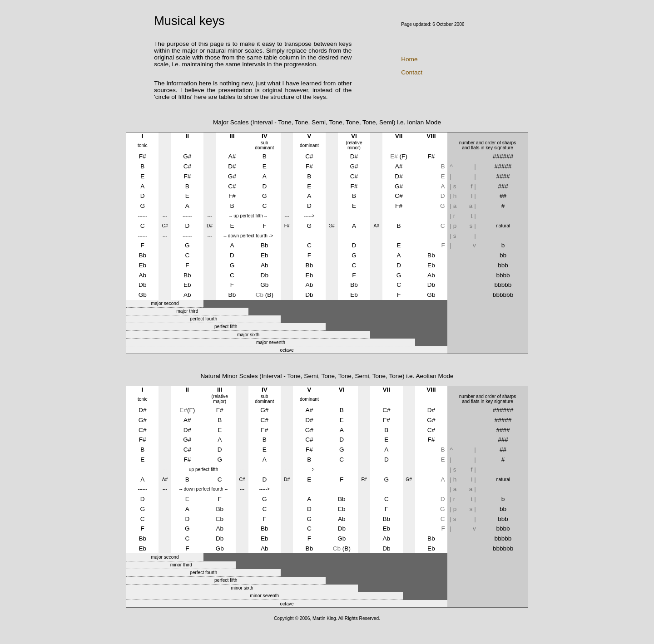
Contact (412, 72)
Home (409, 59)
